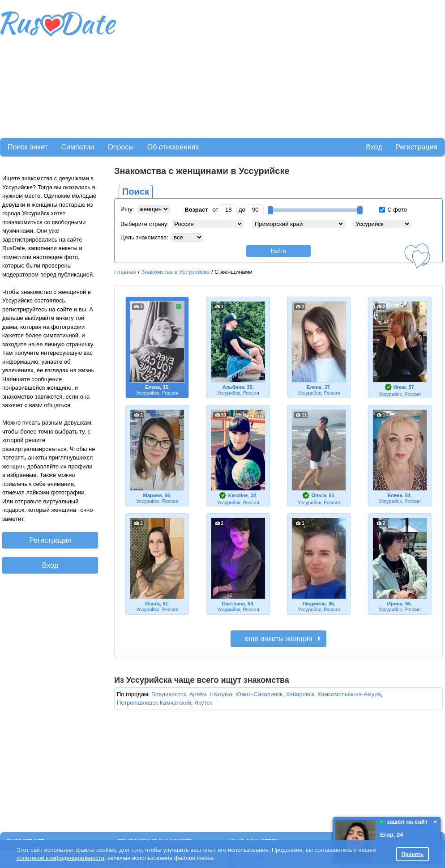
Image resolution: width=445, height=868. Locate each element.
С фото (393, 210)
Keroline (238, 495)
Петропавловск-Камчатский (154, 703)
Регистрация (416, 147)
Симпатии (77, 147)
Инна (400, 387)
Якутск (203, 703)
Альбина (233, 387)
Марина (153, 495)
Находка (221, 694)
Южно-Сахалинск (259, 694)
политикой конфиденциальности (60, 858)
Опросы (120, 147)
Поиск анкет (28, 147)
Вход (374, 147)
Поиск (136, 191)
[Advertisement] (254, 68)
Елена (152, 387)
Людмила (314, 604)
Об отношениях (173, 147)
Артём (198, 694)
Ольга (319, 495)
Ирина (395, 604)
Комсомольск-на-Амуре (349, 694)
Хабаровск (300, 694)
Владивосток (169, 694)
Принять (413, 854)
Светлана (233, 604)
